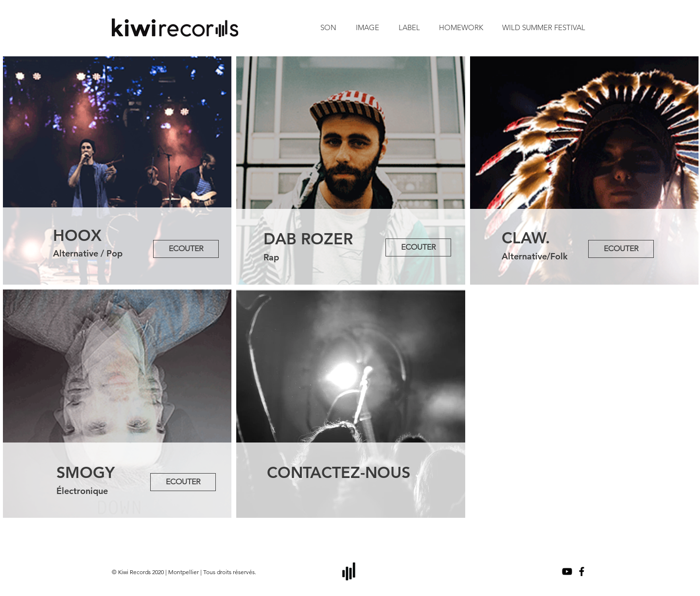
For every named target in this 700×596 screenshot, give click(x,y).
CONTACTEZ (314, 472)
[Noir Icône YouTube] (567, 571)
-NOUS (385, 472)
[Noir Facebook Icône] (582, 571)
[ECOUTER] (186, 249)
